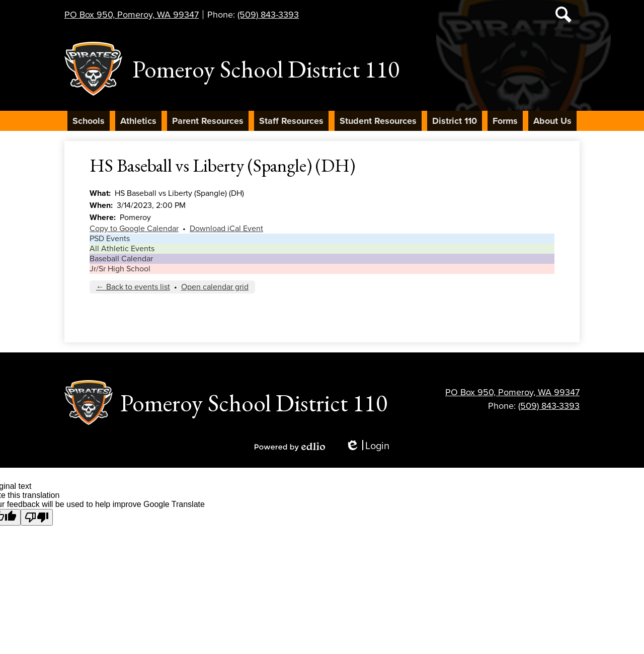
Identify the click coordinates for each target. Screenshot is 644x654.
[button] (89, 121)
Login (367, 446)
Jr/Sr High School (120, 269)
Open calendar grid (215, 287)
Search (563, 17)
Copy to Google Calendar (134, 229)
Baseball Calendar (121, 259)
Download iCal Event (226, 229)
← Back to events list (133, 287)
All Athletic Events (122, 249)
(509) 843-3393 (268, 15)
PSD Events (110, 239)
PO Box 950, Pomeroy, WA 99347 (132, 15)
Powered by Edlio (290, 447)
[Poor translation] (37, 517)
